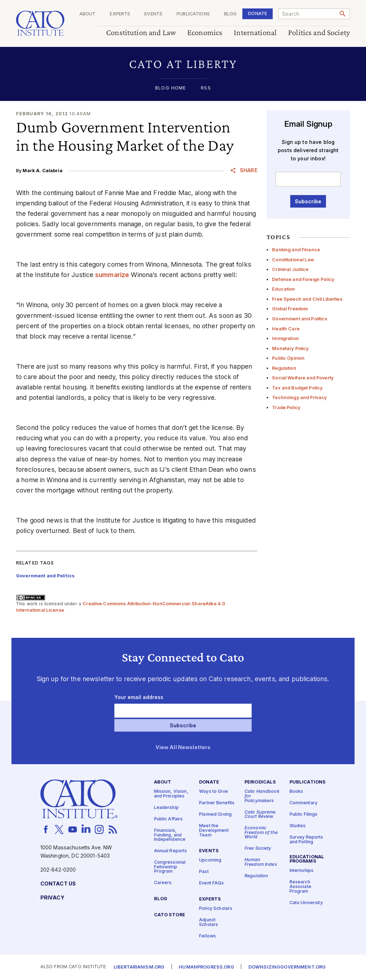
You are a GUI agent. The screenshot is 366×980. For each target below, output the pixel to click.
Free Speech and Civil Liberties (307, 299)
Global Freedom (290, 309)
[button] (183, 64)
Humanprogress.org (206, 967)
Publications (193, 14)
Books (296, 792)
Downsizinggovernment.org (287, 967)
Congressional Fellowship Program (170, 867)
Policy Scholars (216, 909)
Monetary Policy (290, 348)
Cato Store (170, 915)
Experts (120, 14)
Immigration (285, 338)
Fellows (207, 936)
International (255, 33)
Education (283, 289)
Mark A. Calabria (42, 171)
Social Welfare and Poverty (303, 378)
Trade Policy (286, 407)
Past (204, 872)
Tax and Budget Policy (297, 388)
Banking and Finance (296, 250)
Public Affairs (169, 819)
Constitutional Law (293, 260)
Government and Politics (300, 319)
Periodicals (260, 782)
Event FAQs (211, 883)
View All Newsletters (183, 748)
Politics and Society (319, 33)
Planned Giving (215, 814)
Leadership (166, 808)
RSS (206, 88)
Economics (205, 33)
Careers (163, 883)
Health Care (286, 329)
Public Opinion (288, 358)
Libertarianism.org (139, 967)
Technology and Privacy (299, 397)
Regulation (284, 368)
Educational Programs (307, 859)
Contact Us (58, 884)
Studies (298, 826)
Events (153, 14)
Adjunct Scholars (209, 922)
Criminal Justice (290, 269)
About (88, 14)
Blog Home (170, 88)
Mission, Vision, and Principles (171, 794)
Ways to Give (214, 792)
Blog (231, 14)
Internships (302, 871)
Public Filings (304, 814)
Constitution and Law (141, 33)
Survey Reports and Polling (306, 840)
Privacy (52, 898)
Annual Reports (171, 851)
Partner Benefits (217, 803)
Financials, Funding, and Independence (170, 835)
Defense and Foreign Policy (303, 279)
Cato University (306, 903)
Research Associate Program (300, 887)
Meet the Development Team (214, 830)
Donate (258, 13)
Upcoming (210, 860)
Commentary (303, 803)
